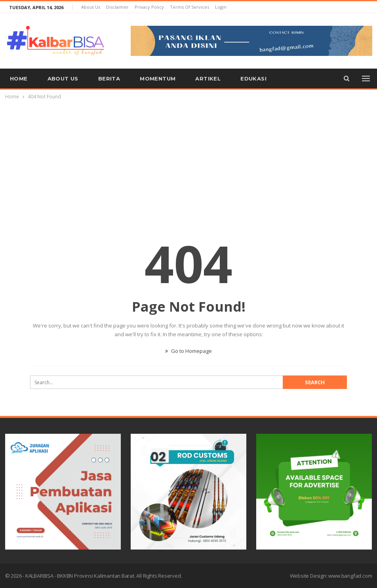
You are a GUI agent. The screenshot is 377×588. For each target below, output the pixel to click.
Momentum (158, 79)
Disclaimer (117, 7)
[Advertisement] (188, 161)
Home (19, 79)
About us (91, 7)
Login (221, 7)
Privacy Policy (149, 7)
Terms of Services (189, 7)
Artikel (208, 79)
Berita (109, 79)
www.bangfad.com (350, 576)
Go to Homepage (188, 351)
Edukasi (253, 79)
